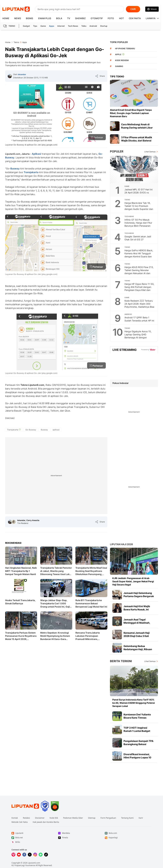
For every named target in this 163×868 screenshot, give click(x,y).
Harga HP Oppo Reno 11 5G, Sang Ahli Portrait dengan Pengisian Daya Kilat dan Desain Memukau (139, 288)
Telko (84, 26)
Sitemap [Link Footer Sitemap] (92, 818)
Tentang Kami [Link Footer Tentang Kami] (127, 818)
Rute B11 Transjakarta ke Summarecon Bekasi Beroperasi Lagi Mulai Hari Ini (91, 603)
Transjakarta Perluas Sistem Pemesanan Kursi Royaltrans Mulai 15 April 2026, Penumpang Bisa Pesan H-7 (21, 636)
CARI (133, 9)
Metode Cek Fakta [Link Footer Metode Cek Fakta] (20, 822)
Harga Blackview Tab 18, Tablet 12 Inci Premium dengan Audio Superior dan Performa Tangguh (139, 207)
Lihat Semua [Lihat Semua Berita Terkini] (150, 661)
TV (69, 18)
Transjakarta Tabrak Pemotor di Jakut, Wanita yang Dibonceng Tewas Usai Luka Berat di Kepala (56, 571)
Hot (121, 18)
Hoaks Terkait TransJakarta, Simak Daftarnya (20, 602)
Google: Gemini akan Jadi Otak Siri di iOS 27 (138, 238)
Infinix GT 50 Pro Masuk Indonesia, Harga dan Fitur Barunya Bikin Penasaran (138, 223)
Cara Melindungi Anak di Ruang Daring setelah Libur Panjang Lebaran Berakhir (137, 128)
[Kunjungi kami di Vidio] (13, 855)
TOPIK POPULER (119, 42)
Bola (59, 18)
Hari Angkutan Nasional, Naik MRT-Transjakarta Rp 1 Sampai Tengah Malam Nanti (21, 571)
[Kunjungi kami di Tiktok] (46, 855)
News (18, 18)
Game (43, 26)
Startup (104, 26)
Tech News (73, 26)
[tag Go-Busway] (31, 430)
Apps (52, 26)
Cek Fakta (135, 18)
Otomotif (97, 18)
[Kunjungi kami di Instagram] (35, 855)
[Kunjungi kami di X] (30, 855)
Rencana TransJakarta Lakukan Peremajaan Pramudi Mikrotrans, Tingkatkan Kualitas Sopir (89, 636)
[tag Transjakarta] (14, 430)
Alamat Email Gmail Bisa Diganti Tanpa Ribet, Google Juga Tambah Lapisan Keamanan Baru (131, 113)
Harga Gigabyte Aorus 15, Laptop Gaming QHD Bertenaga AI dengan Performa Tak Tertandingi (138, 336)
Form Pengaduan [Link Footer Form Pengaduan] (108, 818)
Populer (117, 151)
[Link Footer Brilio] (35, 842)
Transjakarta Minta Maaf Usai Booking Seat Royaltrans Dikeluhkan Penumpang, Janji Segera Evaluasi (91, 571)
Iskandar (22, 74)
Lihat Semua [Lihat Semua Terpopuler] (150, 152)
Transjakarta (31, 172)
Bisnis (29, 18)
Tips (35, 26)
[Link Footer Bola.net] (35, 838)
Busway (15, 169)
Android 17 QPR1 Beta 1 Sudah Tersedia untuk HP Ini (139, 319)
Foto (111, 18)
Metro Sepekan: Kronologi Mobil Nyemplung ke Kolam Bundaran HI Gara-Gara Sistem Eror (55, 636)
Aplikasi (36, 154)
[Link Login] (152, 9)
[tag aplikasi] (56, 430)
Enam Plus (45, 18)
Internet (61, 26)
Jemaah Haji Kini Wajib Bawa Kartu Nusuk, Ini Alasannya (137, 609)
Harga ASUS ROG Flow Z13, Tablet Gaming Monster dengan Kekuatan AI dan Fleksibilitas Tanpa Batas (139, 272)
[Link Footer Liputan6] (25, 806)
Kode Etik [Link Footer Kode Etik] (54, 818)
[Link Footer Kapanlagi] (128, 838)
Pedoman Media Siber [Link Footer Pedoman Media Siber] (73, 818)
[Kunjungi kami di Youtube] (19, 855)
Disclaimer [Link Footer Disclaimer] (40, 818)
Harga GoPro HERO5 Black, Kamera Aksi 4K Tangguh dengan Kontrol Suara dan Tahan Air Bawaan (139, 255)
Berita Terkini (121, 661)
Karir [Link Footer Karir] (141, 818)
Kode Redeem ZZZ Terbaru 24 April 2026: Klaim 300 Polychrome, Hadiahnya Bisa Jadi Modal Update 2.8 (139, 305)
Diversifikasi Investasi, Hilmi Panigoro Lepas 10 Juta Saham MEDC (137, 757)
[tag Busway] (44, 430)
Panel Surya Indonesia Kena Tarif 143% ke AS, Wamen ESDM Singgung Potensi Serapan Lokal (134, 703)
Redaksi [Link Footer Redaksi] (27, 818)
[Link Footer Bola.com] (128, 833)
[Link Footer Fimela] (81, 838)
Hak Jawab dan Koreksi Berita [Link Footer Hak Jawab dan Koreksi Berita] (46, 822)
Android (93, 26)
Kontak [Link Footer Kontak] (15, 818)
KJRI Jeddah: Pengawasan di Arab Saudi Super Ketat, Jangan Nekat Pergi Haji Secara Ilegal (133, 581)
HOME (6, 18)
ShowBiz (80, 18)
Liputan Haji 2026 (121, 544)
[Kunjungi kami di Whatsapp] (41, 855)
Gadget (26, 26)
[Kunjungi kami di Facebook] (24, 855)
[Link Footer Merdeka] (81, 833)
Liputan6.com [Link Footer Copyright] (34, 863)
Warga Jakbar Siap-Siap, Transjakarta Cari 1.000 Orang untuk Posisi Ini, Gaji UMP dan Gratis (55, 604)
